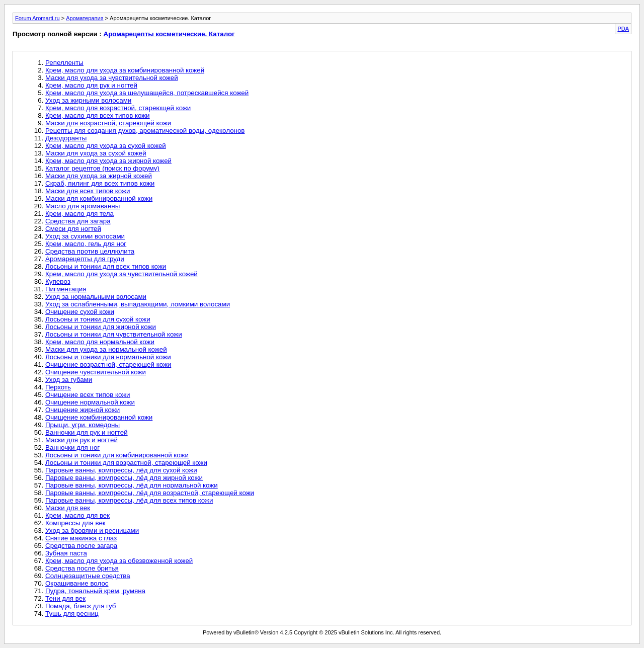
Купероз (58, 281)
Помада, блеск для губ (80, 606)
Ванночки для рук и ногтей (87, 432)
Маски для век (68, 508)
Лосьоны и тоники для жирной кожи (101, 327)
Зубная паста (66, 553)
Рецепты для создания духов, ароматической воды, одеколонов (145, 131)
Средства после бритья (82, 568)
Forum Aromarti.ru (37, 18)
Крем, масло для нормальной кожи (100, 342)
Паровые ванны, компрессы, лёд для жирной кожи (124, 478)
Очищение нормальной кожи (90, 402)
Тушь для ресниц (72, 614)
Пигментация (66, 289)
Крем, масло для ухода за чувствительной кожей (122, 274)
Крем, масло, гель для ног (86, 244)
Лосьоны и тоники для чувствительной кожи (114, 334)
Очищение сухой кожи (80, 312)
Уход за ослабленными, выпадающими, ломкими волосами (138, 304)
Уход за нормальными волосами (96, 297)
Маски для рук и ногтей (82, 440)
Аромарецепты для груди (85, 259)
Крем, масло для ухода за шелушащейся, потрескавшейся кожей (147, 93)
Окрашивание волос (77, 583)
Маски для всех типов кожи (88, 191)
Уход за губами (69, 380)
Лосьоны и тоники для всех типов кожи (106, 266)
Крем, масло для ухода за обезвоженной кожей (119, 561)
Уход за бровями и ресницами (92, 531)
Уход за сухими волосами (85, 236)
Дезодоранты (66, 138)
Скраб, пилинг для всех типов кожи (100, 183)
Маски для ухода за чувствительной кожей (112, 78)
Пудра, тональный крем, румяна (95, 591)
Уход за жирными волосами (88, 100)
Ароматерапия (85, 18)
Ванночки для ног (72, 448)
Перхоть (58, 387)
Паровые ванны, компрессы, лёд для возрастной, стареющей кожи (150, 493)
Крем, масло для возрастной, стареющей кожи (118, 108)
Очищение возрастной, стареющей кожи (108, 364)
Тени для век (65, 598)
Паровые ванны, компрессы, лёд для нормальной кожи (132, 485)
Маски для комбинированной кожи (99, 198)
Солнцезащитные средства (88, 576)
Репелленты (64, 63)
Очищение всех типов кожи (88, 395)
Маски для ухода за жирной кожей (99, 176)
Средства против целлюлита (90, 251)
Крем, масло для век (77, 515)
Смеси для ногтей (73, 229)
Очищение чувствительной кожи (96, 372)
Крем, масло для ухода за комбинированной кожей (125, 70)
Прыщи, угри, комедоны (83, 425)
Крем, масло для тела (79, 214)
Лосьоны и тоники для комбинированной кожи (117, 455)
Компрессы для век (75, 523)
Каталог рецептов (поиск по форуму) (102, 168)
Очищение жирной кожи (83, 410)
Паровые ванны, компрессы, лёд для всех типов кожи (129, 500)
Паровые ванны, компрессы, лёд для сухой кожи (121, 470)
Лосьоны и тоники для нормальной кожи (108, 357)
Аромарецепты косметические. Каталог (169, 34)
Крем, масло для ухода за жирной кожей (108, 161)
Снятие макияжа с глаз (81, 538)
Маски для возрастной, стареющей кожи (108, 123)
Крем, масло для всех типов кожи (98, 115)
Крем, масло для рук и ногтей (91, 85)
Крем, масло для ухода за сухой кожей (106, 146)
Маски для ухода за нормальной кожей (106, 349)
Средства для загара (78, 221)
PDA (623, 29)
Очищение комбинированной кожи (99, 417)
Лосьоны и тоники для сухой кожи (98, 319)
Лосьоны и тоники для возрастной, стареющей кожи (126, 463)
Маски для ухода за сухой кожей (96, 153)
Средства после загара (81, 546)
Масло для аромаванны (83, 206)
